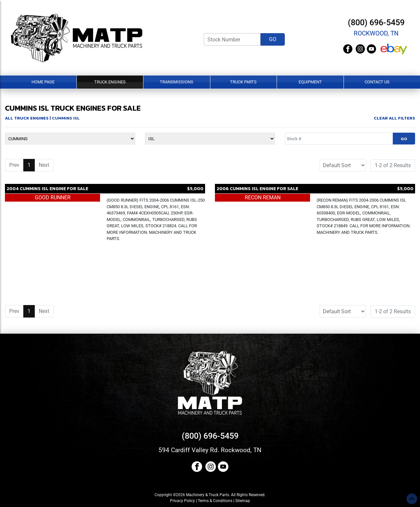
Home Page (43, 82)
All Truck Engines (27, 118)
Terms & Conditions (215, 501)
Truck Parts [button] (243, 82)
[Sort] (343, 165)
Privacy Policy (182, 501)
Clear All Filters (394, 118)
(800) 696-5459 (376, 22)
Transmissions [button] (177, 82)
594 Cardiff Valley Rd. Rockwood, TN (210, 450)
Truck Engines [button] (110, 82)
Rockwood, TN (376, 33)
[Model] (210, 139)
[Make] (70, 139)
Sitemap (243, 501)
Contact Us (377, 82)
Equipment (310, 82)
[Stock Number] (232, 39)
